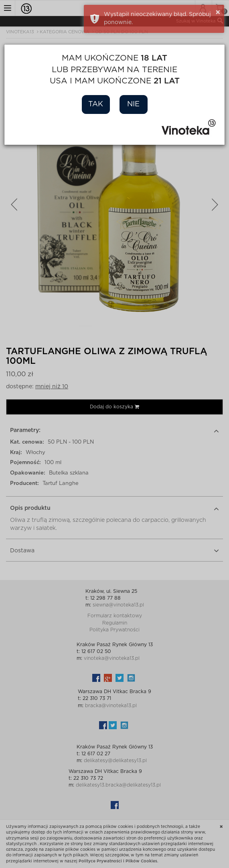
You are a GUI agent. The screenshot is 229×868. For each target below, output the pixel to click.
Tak (96, 104)
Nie (133, 104)
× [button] (218, 12)
